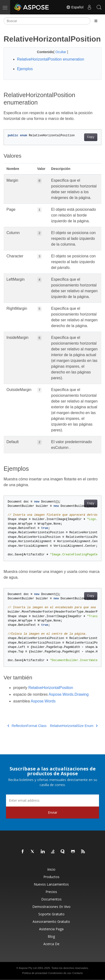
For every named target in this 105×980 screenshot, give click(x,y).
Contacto (77, 973)
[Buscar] (47, 21)
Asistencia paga (51, 929)
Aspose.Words (43, 701)
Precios (51, 892)
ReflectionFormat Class (27, 726)
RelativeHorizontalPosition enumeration (51, 59)
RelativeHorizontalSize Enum (74, 726)
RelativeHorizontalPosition (51, 688)
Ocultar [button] (61, 52)
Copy (91, 137)
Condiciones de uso (60, 973)
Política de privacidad (35, 973)
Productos (51, 877)
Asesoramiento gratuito (51, 921)
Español (75, 7)
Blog (51, 936)
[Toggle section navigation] (96, 21)
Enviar (53, 812)
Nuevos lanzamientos (51, 884)
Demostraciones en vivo (51, 907)
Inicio (51, 869)
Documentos (51, 899)
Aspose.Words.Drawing (69, 694)
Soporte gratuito (51, 914)
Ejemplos (25, 69)
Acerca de (51, 944)
